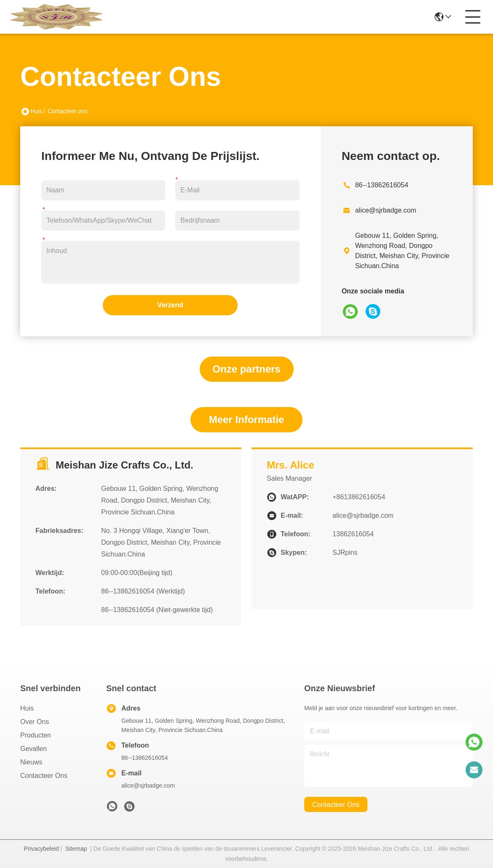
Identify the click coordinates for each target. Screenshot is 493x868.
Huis (36, 111)
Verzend (170, 305)
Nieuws (31, 762)
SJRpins (345, 552)
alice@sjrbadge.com (386, 210)
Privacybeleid (41, 849)
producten (36, 735)
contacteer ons (336, 805)
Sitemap (76, 849)
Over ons (35, 722)
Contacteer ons (44, 776)
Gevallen (33, 749)
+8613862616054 (359, 497)
